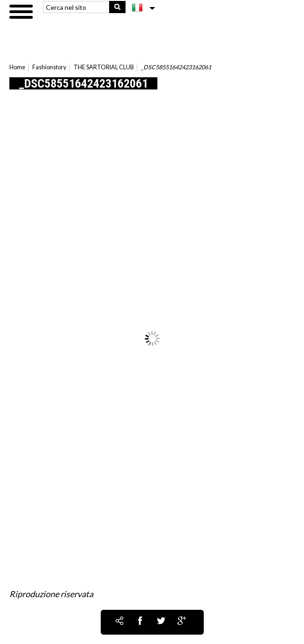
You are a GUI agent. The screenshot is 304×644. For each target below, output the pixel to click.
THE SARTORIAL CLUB (104, 67)
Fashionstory (49, 67)
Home (17, 67)
